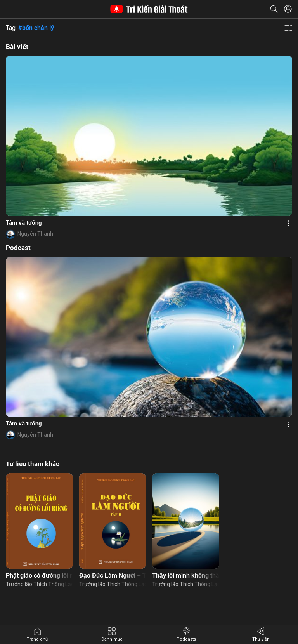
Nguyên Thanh (35, 234)
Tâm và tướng (24, 223)
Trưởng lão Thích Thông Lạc (39, 584)
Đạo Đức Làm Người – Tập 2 (113, 575)
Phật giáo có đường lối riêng (39, 575)
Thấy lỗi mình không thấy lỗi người (186, 575)
